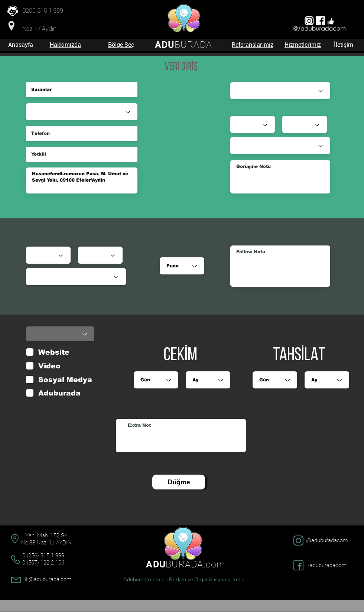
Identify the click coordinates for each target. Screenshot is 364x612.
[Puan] (182, 266)
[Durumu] (76, 277)
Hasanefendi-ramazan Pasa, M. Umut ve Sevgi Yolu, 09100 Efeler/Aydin (82, 180)
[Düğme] (179, 482)
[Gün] (48, 255)
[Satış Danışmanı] (280, 91)
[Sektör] (82, 112)
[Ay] (100, 255)
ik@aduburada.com (48, 579)
